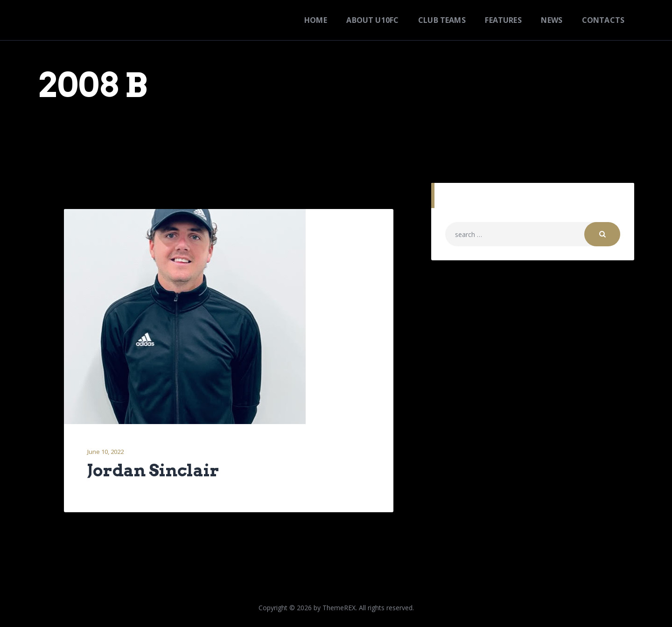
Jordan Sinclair (153, 471)
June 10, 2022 (105, 452)
